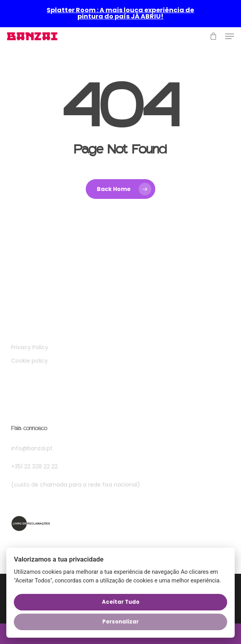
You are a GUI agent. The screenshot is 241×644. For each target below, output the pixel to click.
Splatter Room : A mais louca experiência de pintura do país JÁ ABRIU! (120, 13)
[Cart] (214, 36)
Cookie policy (29, 361)
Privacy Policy (30, 347)
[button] (230, 36)
